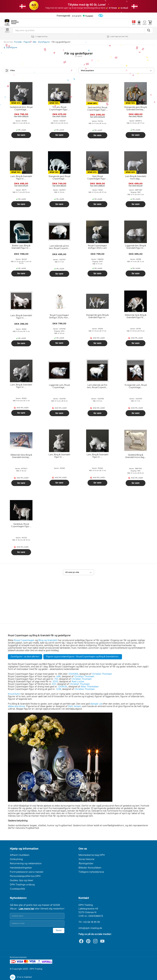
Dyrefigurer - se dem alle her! (25, 657)
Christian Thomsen (102, 674)
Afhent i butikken (20, 855)
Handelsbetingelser (21, 868)
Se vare (21, 135)
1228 (58, 689)
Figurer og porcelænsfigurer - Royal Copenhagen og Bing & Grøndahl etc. (83, 657)
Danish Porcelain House (14, 22)
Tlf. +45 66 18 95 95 (89, 922)
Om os (83, 849)
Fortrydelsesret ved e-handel (27, 872)
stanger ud (96, 704)
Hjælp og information (24, 849)
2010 (55, 682)
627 (54, 684)
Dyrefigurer (44, 42)
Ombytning (16, 859)
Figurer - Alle (30, 42)
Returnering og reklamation (26, 864)
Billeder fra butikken (90, 868)
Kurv (150, 23)
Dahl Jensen (75, 706)
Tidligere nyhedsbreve (91, 872)
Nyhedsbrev (18, 898)
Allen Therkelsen (90, 687)
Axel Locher (78, 682)
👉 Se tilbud (126, 8)
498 (58, 677)
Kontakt (84, 898)
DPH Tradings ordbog (22, 885)
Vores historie (86, 859)
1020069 (73, 674)
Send (59, 930)
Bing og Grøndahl (48, 640)
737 (56, 679)
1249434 (63, 687)
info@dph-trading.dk (90, 928)
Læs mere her (26, 909)
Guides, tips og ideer (22, 880)
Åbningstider (86, 864)
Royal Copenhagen (24, 640)
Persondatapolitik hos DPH (25, 876)
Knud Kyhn (14, 694)
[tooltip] (21, 109)
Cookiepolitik (17, 889)
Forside (18, 42)
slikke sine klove (16, 706)
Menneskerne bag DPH (92, 855)
